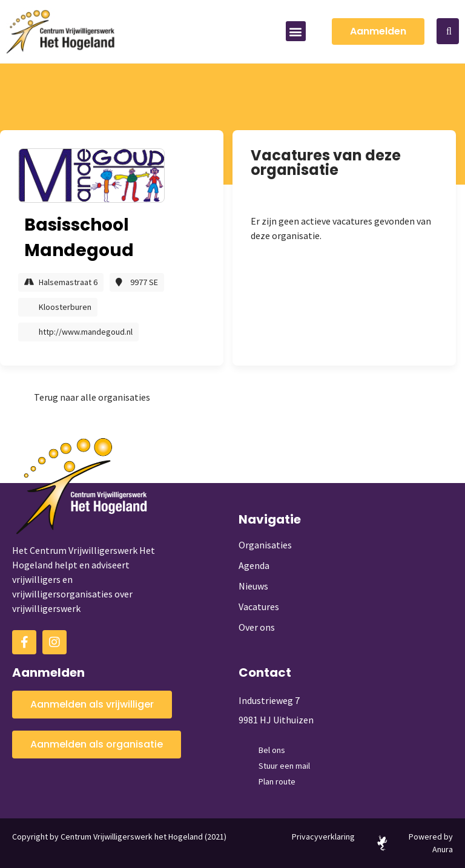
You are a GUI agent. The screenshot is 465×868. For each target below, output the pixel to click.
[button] (296, 31)
